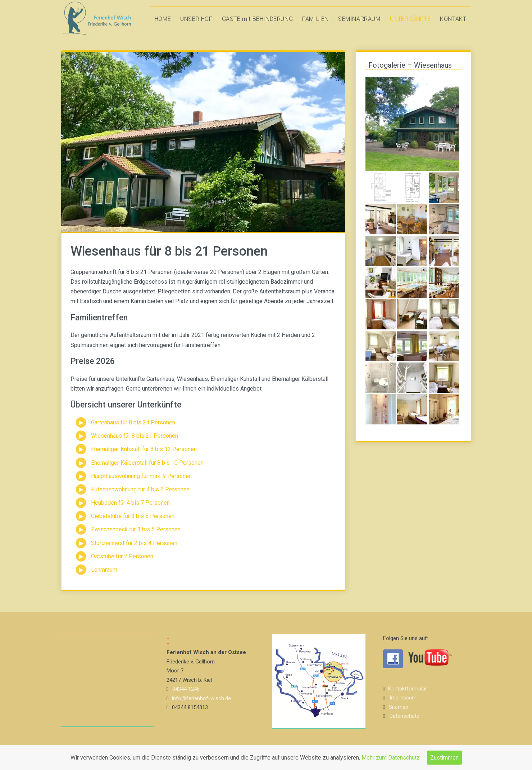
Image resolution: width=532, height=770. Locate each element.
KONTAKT (453, 19)
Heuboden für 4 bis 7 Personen (130, 503)
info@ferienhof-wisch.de (201, 698)
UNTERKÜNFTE (410, 19)
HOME (163, 19)
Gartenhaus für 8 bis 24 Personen (133, 422)
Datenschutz (404, 716)
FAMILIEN (315, 19)
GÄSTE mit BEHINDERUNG (258, 19)
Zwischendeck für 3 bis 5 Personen (136, 529)
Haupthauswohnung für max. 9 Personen (141, 476)
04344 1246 (186, 689)
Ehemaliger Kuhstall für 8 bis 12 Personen (144, 449)
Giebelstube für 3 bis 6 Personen (133, 516)
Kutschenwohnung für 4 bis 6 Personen (140, 489)
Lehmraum (104, 570)
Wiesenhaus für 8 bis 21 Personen (135, 436)
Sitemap (399, 707)
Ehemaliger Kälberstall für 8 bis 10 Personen (147, 463)
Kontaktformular (408, 689)
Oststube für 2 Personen (122, 556)
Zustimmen (444, 758)
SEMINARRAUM (359, 19)
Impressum (403, 698)
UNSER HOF (196, 19)
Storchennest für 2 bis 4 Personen (134, 543)
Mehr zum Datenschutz (391, 758)
